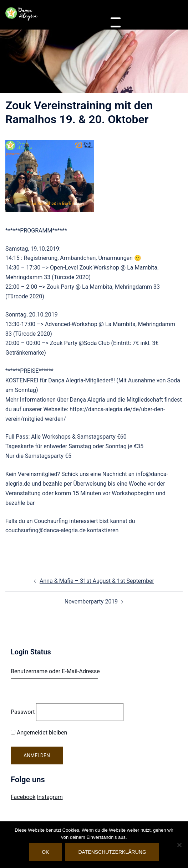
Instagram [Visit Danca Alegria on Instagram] (50, 797)
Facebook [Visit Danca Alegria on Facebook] (23, 797)
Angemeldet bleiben (39, 733)
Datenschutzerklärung (112, 852)
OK (45, 852)
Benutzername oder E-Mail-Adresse (55, 671)
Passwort (23, 712)
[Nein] (179, 845)
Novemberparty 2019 (91, 602)
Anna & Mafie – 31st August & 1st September (97, 581)
